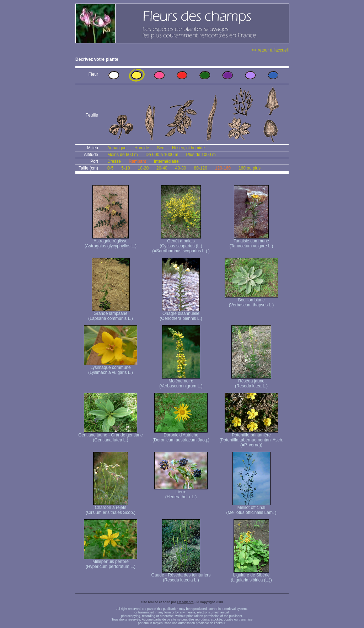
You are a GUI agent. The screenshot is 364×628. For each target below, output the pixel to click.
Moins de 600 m (122, 155)
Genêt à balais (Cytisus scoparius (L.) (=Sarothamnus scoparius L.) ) (181, 244)
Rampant (137, 161)
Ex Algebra (185, 602)
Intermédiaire (166, 161)
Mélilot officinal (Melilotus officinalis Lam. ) (251, 508)
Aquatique (117, 148)
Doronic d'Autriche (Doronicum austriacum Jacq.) (181, 436)
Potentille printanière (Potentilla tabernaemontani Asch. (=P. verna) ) (251, 438)
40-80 (181, 168)
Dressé (114, 161)
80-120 (200, 168)
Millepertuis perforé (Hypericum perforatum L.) (111, 562)
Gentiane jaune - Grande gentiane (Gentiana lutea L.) (110, 436)
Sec (160, 148)
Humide (142, 148)
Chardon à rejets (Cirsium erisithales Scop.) (111, 508)
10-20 (143, 168)
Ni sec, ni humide (188, 148)
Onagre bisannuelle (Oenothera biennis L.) (181, 314)
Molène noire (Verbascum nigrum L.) (181, 382)
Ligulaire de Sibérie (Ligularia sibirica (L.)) (251, 576)
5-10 (125, 168)
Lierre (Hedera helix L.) (181, 492)
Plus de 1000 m (201, 155)
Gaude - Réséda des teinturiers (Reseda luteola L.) (181, 576)
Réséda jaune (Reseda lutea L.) (251, 382)
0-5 (110, 168)
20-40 (162, 168)
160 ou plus (250, 168)
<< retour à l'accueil (270, 50)
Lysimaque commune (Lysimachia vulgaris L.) (111, 368)
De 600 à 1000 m (162, 155)
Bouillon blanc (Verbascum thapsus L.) (251, 300)
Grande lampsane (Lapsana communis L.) (110, 314)
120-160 (223, 168)
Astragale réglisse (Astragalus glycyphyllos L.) (111, 241)
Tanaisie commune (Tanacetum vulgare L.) (251, 241)
